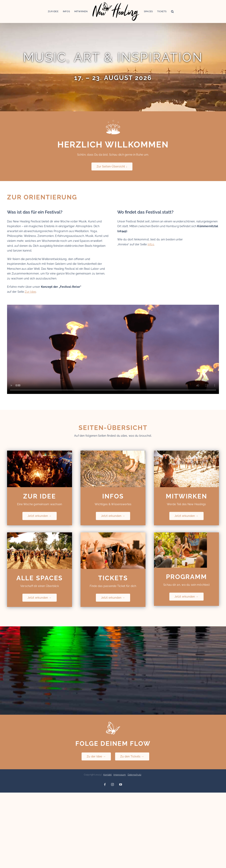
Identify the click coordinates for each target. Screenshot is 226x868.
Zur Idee (30, 292)
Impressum (120, 775)
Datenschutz (135, 775)
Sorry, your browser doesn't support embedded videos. (113, 349)
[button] (172, 11)
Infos (151, 244)
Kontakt (108, 775)
